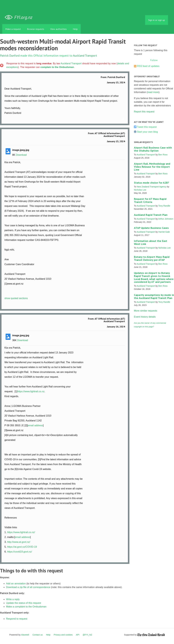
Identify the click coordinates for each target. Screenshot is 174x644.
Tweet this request (147, 127)
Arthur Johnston (166, 219)
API (78, 635)
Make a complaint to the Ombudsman (26, 607)
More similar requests (146, 311)
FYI (20, 17)
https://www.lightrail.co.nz (31, 391)
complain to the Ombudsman (57, 67)
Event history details (145, 317)
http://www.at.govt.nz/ (19, 542)
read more (153, 92)
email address (35, 425)
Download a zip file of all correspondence (28, 587)
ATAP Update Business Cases (151, 228)
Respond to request (17, 619)
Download (21, 155)
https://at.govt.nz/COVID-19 (22, 547)
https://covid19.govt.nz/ (20, 552)
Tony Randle (164, 206)
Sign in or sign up (157, 20)
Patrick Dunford (10, 55)
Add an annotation (16, 584)
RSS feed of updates (148, 66)
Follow (154, 60)
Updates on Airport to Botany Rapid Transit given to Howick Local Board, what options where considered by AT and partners (154, 277)
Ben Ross (163, 155)
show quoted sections (16, 298)
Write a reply (13, 599)
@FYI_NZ (87, 635)
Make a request (13, 29)
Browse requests (36, 29)
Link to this (123, 119)
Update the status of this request (24, 603)
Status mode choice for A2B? (151, 183)
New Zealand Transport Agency (151, 187)
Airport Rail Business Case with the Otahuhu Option (153, 149)
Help (75, 29)
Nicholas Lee (140, 190)
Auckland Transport (85, 55)
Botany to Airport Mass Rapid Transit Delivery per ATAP (152, 258)
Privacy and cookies (63, 635)
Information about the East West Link (151, 242)
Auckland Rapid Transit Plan (151, 215)
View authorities (58, 29)
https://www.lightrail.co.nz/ (21, 532)
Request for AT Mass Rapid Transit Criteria (150, 200)
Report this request (144, 112)
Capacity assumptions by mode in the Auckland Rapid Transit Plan (154, 296)
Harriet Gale (164, 232)
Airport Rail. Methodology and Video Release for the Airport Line (152, 167)
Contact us (38, 635)
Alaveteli (25, 635)
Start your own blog (147, 132)
